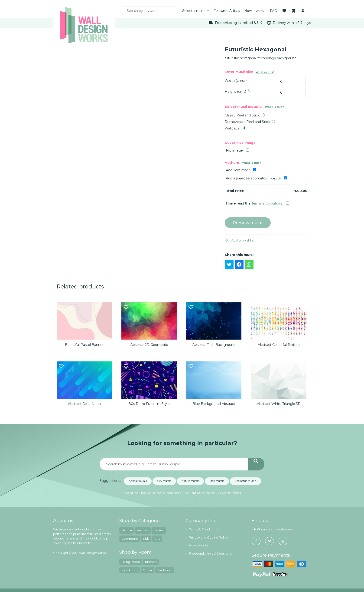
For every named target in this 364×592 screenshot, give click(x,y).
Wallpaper (233, 128)
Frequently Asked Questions (209, 553)
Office (148, 570)
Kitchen (151, 562)
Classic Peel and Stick (242, 115)
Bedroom (165, 570)
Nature (127, 530)
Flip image (237, 150)
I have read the (257, 203)
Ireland (159, 530)
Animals (143, 530)
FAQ (274, 11)
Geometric (130, 539)
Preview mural (248, 223)
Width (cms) (235, 81)
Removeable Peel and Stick (247, 122)
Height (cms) (235, 92)
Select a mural (194, 11)
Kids (146, 539)
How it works (255, 11)
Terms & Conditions (267, 203)
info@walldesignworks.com (272, 529)
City (157, 539)
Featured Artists (227, 11)
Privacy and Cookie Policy (207, 537)
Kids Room (130, 570)
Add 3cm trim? (241, 170)
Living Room (131, 562)
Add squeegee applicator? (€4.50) (256, 178)
